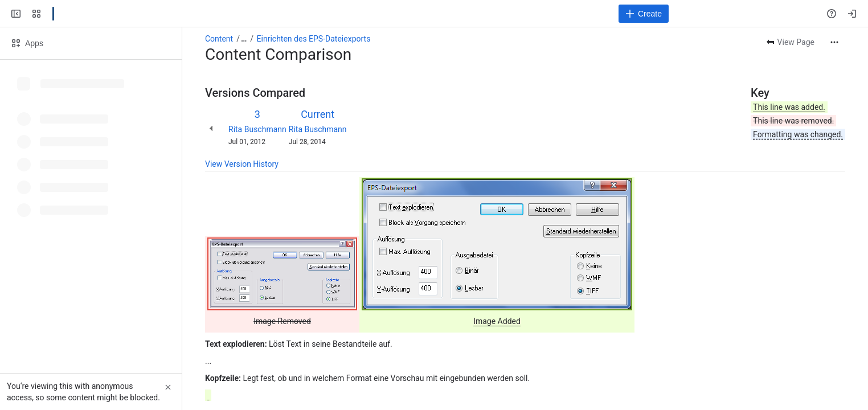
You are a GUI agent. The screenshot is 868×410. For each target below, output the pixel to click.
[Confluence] (53, 14)
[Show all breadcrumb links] (244, 39)
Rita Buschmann (257, 129)
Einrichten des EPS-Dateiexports (314, 39)
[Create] (644, 14)
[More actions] (834, 42)
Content (219, 39)
